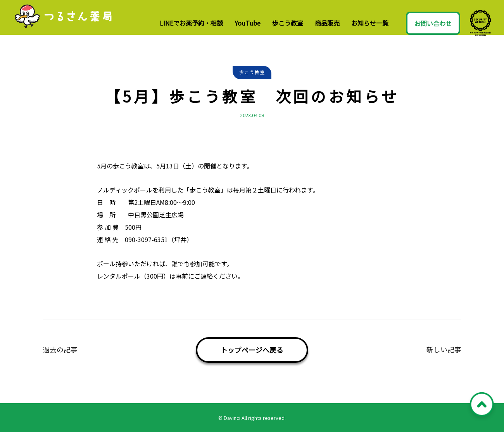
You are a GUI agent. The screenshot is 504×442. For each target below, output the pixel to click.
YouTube (248, 23)
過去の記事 (60, 359)
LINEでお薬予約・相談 (191, 23)
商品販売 (327, 23)
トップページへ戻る (252, 360)
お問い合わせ (433, 23)
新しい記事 (444, 359)
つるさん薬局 (72, 22)
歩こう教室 (288, 23)
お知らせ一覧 (370, 23)
